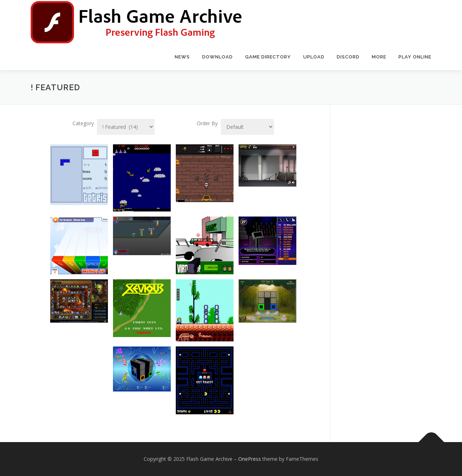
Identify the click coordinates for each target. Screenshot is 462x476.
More (379, 57)
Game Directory (268, 57)
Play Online (415, 57)
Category (83, 123)
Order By (207, 123)
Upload (314, 57)
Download (217, 57)
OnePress (250, 459)
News (182, 57)
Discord (348, 57)
